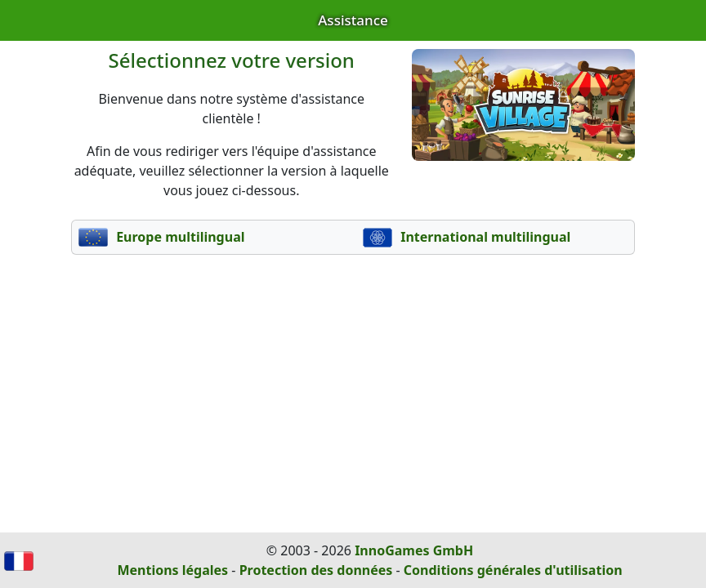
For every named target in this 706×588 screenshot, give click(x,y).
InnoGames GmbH (414, 550)
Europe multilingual (162, 237)
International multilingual (467, 237)
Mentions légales (172, 570)
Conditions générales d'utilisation (513, 570)
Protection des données (316, 570)
